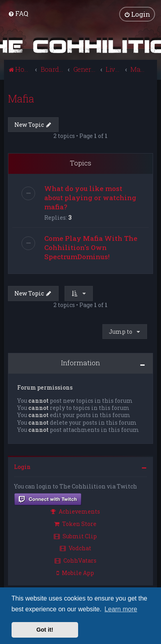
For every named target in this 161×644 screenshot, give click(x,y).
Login (22, 467)
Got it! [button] (45, 630)
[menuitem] (18, 13)
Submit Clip (75, 536)
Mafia (21, 99)
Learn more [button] (121, 609)
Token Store (75, 524)
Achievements (75, 511)
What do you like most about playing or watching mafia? (90, 198)
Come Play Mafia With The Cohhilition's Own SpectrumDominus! (91, 247)
